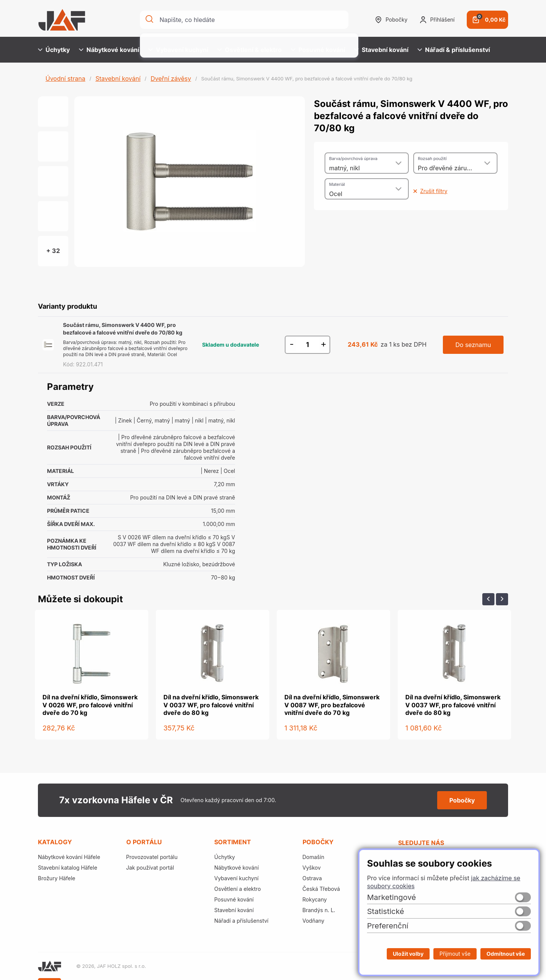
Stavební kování (381, 50)
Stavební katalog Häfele (67, 868)
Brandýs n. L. (319, 910)
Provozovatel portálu (152, 857)
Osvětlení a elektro (238, 889)
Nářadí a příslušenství (241, 921)
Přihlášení (437, 20)
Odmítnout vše (506, 954)
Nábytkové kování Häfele (69, 857)
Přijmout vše (455, 954)
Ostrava (312, 878)
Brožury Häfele (56, 878)
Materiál (337, 184)
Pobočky (391, 20)
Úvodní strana (65, 79)
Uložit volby (408, 954)
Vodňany (314, 921)
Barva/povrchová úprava (353, 159)
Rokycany (315, 899)
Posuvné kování (318, 50)
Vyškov (312, 868)
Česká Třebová (321, 889)
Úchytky (54, 50)
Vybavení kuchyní (178, 50)
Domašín (314, 857)
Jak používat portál (150, 868)
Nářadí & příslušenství (454, 50)
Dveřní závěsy (171, 79)
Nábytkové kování (109, 50)
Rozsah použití (432, 159)
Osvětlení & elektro (249, 50)
